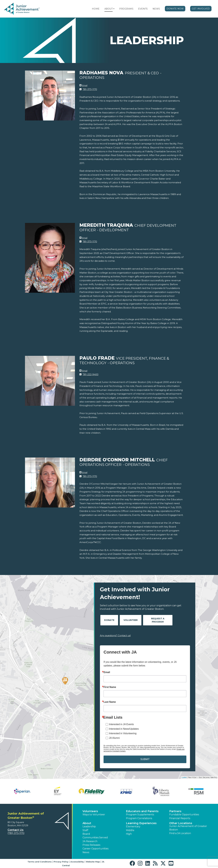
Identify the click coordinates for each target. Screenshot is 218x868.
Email (85, 85)
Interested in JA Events (121, 724)
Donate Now (175, 9)
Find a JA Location (180, 833)
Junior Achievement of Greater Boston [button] (188, 828)
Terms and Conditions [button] (40, 862)
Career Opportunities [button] (95, 849)
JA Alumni (114, 738)
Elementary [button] (133, 826)
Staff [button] (85, 830)
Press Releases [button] (91, 845)
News (156, 9)
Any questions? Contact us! (115, 635)
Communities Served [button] (95, 838)
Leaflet (184, 777)
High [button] (129, 834)
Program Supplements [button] (140, 814)
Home (96, 9)
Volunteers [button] (90, 811)
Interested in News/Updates (124, 729)
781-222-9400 (91, 374)
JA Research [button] (90, 841)
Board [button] (86, 834)
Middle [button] (130, 830)
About (109, 9)
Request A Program (158, 620)
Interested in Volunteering (123, 733)
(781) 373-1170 (16, 833)
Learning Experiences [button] (141, 823)
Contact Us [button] (16, 830)
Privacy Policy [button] (61, 862)
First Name (110, 687)
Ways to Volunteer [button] (94, 814)
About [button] (87, 823)
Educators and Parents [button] (142, 811)
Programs (126, 9)
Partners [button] (175, 811)
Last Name (110, 702)
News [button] (86, 852)
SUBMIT (145, 759)
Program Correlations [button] (139, 818)
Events (143, 9)
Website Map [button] (93, 862)
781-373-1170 (90, 89)
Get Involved (201, 9)
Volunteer (131, 620)
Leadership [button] (89, 826)
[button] (114, 9)
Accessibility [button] (77, 862)
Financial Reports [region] (180, 818)
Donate (109, 620)
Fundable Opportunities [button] (184, 814)
